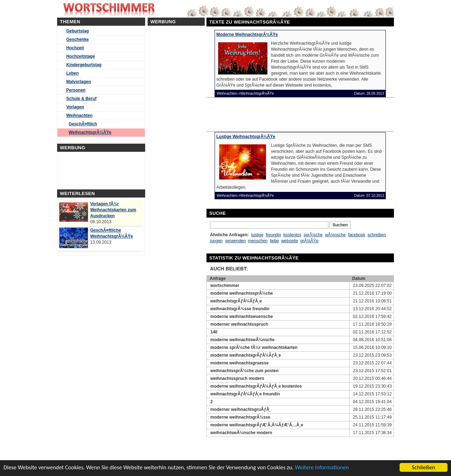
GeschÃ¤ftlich (83, 124)
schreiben (377, 235)
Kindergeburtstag (84, 65)
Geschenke (78, 39)
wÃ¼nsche (335, 235)
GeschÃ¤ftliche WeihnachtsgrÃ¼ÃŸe (112, 233)
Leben (72, 73)
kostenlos (292, 235)
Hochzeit (75, 48)
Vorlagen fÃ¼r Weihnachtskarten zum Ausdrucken (113, 210)
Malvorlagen (79, 82)
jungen (216, 241)
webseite (289, 241)
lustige (257, 235)
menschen (258, 241)
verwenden (236, 241)
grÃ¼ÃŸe (309, 241)
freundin (273, 235)
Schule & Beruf (81, 99)
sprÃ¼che (313, 235)
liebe (274, 241)
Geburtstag (78, 31)
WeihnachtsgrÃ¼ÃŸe (90, 132)
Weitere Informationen (332, 468)
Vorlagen (75, 107)
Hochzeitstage (81, 56)
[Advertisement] (264, 114)
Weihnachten (79, 115)
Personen (76, 90)
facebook (357, 235)
